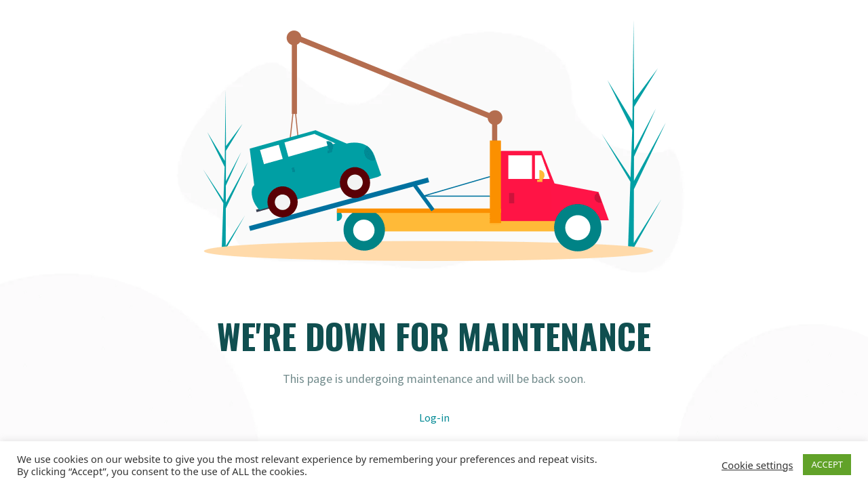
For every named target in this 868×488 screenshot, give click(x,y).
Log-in (434, 418)
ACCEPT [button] (827, 464)
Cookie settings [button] (757, 465)
